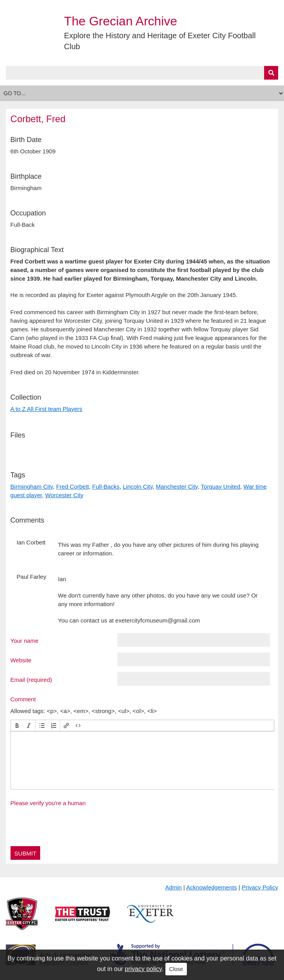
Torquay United (221, 486)
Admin (173, 887)
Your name (25, 640)
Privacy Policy (260, 887)
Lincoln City (138, 486)
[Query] (142, 73)
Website (21, 660)
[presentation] (17, 726)
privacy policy (143, 969)
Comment (23, 699)
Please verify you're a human (48, 803)
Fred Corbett (73, 486)
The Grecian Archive (121, 21)
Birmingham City (32, 486)
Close (176, 969)
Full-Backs (106, 486)
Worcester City (64, 495)
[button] (17, 726)
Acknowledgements (211, 887)
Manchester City (177, 486)
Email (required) (31, 679)
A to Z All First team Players (46, 409)
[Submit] (271, 73)
